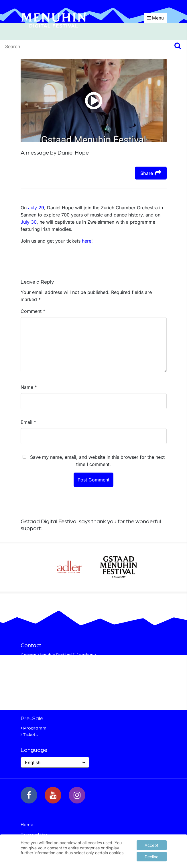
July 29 (36, 208)
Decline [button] (151, 856)
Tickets (30, 734)
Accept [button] (151, 845)
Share (151, 173)
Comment (33, 311)
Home (27, 824)
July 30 (29, 222)
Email (28, 422)
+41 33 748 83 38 (52, 696)
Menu (155, 18)
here (87, 241)
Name (29, 387)
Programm (35, 728)
